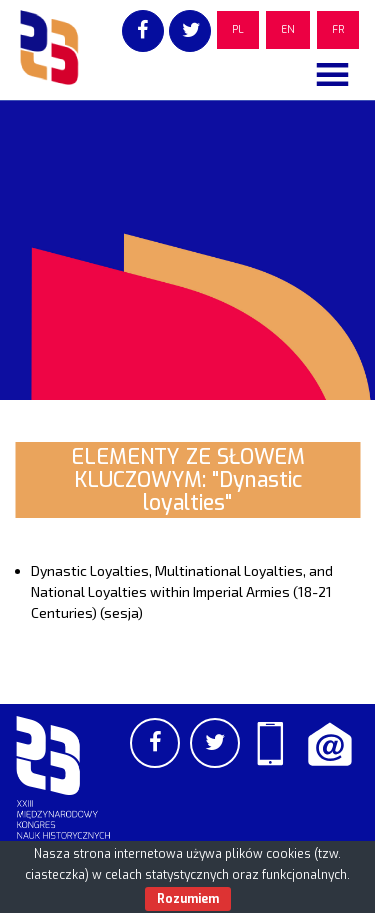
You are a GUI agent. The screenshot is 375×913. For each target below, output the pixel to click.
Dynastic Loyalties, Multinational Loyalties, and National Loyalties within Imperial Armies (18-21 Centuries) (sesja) (182, 591)
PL (238, 29)
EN (288, 29)
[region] (187, 250)
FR (338, 29)
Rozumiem (188, 899)
